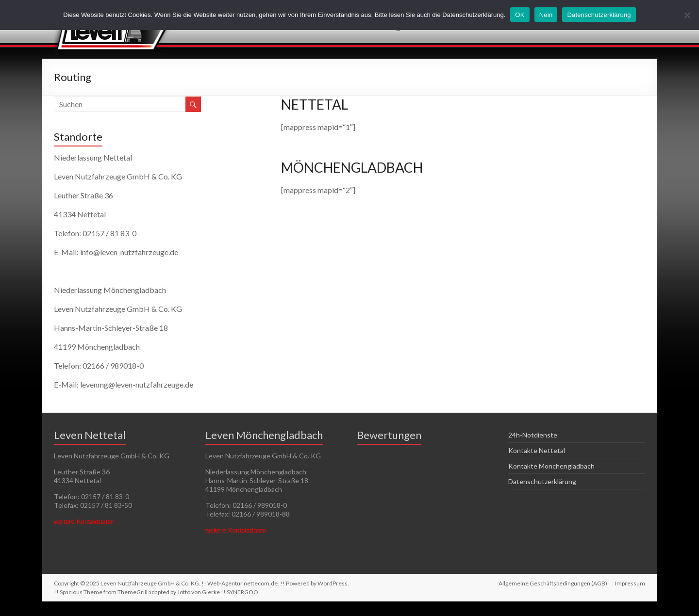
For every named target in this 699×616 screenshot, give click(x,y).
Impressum (630, 583)
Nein (546, 15)
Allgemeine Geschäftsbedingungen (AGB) (553, 583)
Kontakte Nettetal (537, 450)
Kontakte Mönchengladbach (551, 466)
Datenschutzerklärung (542, 481)
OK (520, 15)
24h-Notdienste (533, 435)
